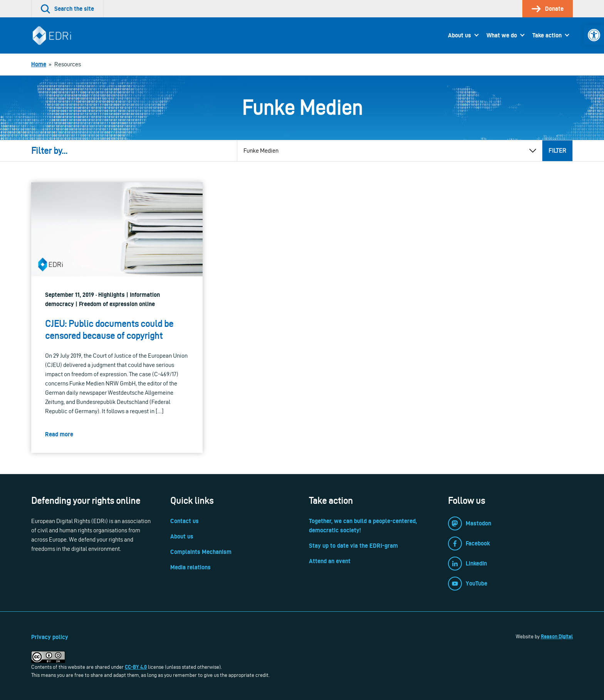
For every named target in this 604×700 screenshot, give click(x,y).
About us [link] (460, 35)
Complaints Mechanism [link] (201, 552)
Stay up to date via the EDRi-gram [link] (353, 546)
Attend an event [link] (330, 561)
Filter (557, 151)
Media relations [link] (190, 567)
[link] (594, 35)
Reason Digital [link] (557, 636)
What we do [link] (502, 35)
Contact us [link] (185, 521)
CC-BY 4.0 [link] (136, 667)
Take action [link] (547, 35)
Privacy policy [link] (50, 637)
